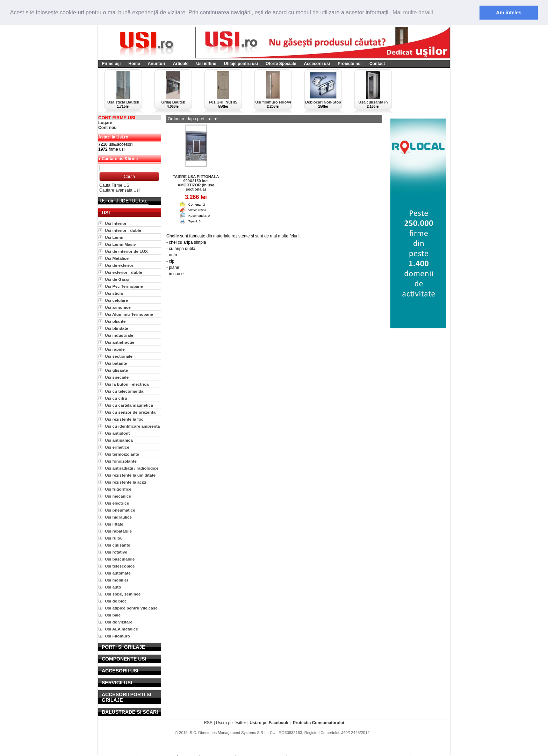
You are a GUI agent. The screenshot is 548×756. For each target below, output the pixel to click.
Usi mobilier (117, 580)
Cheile (173, 236)
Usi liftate (114, 524)
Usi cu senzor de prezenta (130, 412)
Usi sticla (114, 293)
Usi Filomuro (117, 636)
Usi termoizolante (122, 454)
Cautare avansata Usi (119, 190)
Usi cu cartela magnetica (129, 405)
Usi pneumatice (120, 510)
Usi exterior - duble (123, 272)
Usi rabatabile (118, 531)
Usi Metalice (117, 258)
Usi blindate (117, 328)
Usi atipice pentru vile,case (131, 608)
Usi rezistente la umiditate (130, 475)
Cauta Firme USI (115, 185)
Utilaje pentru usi (241, 64)
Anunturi (157, 64)
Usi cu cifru (116, 398)
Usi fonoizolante (121, 461)
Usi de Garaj (117, 279)
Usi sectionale (119, 356)
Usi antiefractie (120, 342)
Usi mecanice (118, 496)
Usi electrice (117, 503)
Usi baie (113, 615)
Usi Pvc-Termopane (124, 286)
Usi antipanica (119, 440)
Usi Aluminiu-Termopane (129, 314)
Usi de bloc (116, 601)
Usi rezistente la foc (124, 419)
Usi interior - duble (123, 230)
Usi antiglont (117, 433)
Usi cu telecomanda (124, 391)
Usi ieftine (206, 64)
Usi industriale (119, 335)
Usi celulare (116, 300)
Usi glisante (116, 370)
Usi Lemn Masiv (120, 244)
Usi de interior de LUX (126, 251)
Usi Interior (116, 223)
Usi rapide (115, 349)
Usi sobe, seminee (123, 594)
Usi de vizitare (119, 622)
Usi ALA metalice (121, 629)
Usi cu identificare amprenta (132, 426)
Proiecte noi (350, 64)
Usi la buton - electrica (127, 384)
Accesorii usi (317, 64)
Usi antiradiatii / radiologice (132, 468)
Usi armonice (118, 307)
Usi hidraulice (118, 517)
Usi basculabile (120, 559)
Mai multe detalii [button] (413, 12)
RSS (208, 723)
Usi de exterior (119, 265)
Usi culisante (118, 545)
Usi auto (113, 587)
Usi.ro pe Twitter (231, 723)
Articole (181, 64)
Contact (377, 64)
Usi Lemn (114, 237)
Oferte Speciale (281, 64)
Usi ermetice (117, 447)
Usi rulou (114, 538)
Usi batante (116, 363)
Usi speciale (117, 377)
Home (134, 64)
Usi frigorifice (118, 489)
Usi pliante (115, 321)
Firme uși (111, 64)
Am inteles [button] (509, 13)
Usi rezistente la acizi (125, 482)
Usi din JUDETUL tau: (123, 201)
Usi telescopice (120, 566)
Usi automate (118, 573)
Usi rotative (116, 552)
